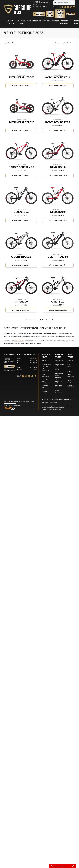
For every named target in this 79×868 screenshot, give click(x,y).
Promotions (45, 21)
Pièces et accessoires (71, 386)
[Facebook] (62, 7)
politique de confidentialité (49, 408)
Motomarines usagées (58, 382)
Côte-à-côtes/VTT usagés (57, 370)
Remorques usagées (58, 390)
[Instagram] (65, 7)
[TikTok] (71, 7)
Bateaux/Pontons (46, 364)
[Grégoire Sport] (18, 9)
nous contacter (19, 341)
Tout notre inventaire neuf (46, 361)
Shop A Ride (17, 405)
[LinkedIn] (68, 7)
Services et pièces (70, 380)
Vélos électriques (45, 388)
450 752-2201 (40, 6)
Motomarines (45, 377)
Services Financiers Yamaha (70, 373)
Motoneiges (45, 379)
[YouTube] (74, 7)
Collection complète (44, 392)
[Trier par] (65, 43)
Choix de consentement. (55, 409)
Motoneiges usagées (58, 378)
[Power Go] (21, 408)
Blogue (69, 364)
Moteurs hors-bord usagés (58, 386)
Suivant (49, 320)
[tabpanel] (27, 365)
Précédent (31, 320)
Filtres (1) (9, 43)
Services (55, 21)
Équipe (69, 367)
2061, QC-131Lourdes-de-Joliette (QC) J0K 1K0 (41, 3)
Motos (43, 374)
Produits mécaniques (45, 382)
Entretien (70, 383)
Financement (32, 21)
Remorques (45, 385)
